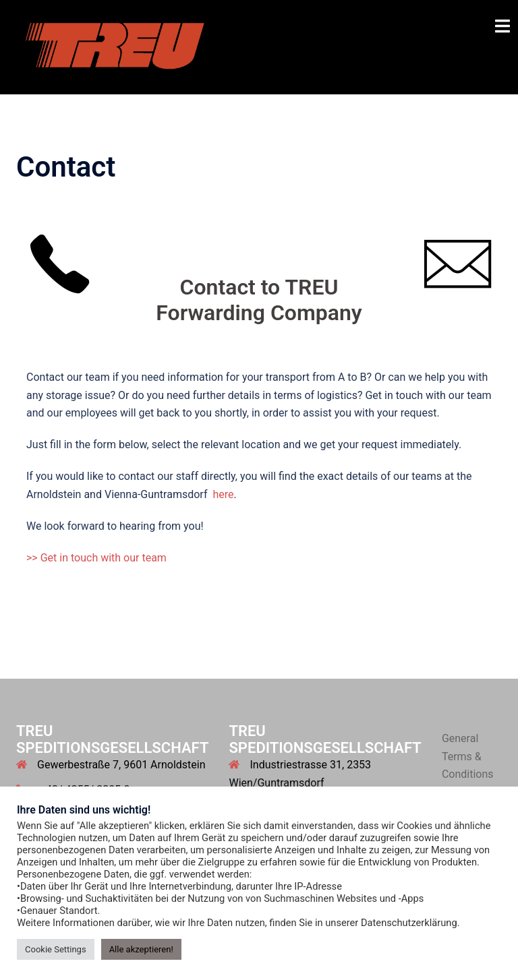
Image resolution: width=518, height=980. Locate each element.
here (223, 494)
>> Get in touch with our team (96, 558)
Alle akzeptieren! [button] (141, 949)
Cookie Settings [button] (56, 949)
